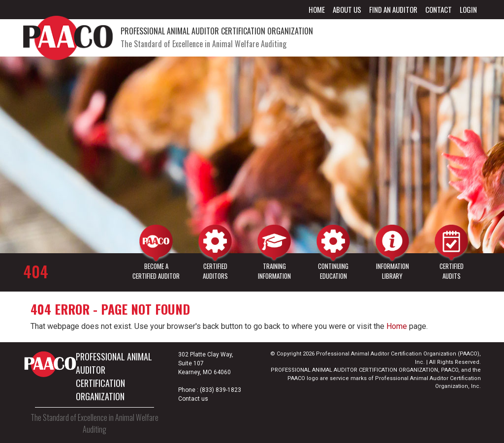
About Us (347, 9)
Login (468, 9)
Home (317, 9)
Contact (439, 9)
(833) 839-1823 (220, 390)
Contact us (193, 399)
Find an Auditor (393, 9)
